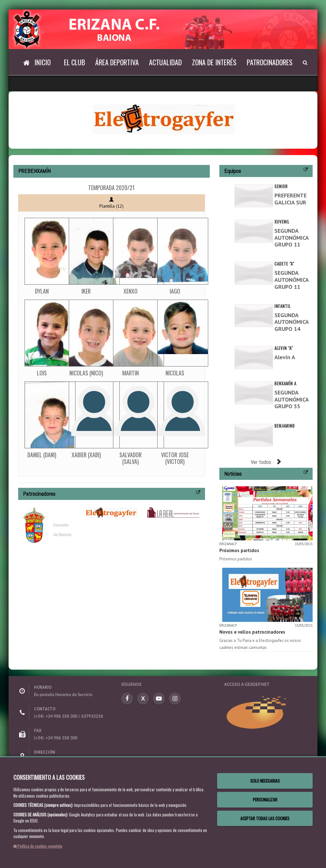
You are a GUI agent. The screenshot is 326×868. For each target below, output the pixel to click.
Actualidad (165, 62)
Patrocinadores (270, 62)
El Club (74, 62)
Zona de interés (214, 62)
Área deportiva (117, 62)
